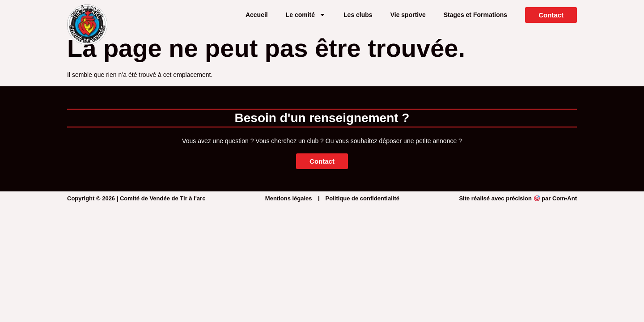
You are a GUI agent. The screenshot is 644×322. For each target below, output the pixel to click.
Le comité (306, 15)
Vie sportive (408, 15)
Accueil (257, 15)
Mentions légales (289, 198)
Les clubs (358, 15)
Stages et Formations (475, 15)
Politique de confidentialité (362, 198)
